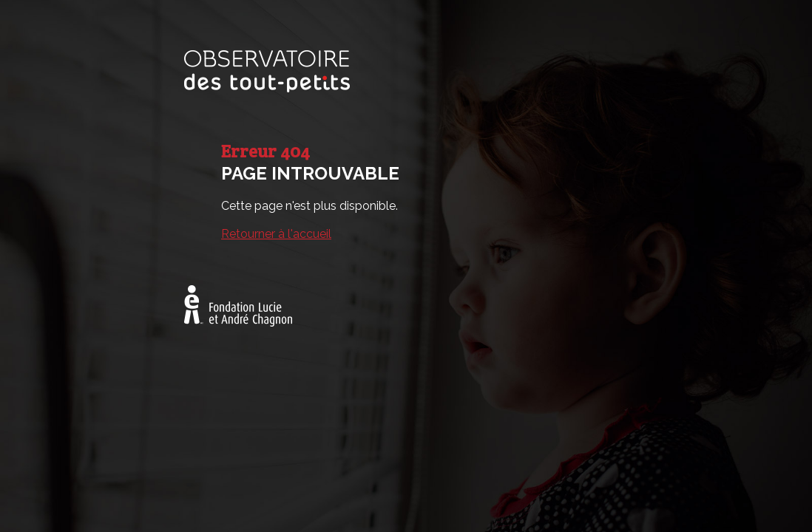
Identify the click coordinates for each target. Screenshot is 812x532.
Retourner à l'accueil (276, 234)
